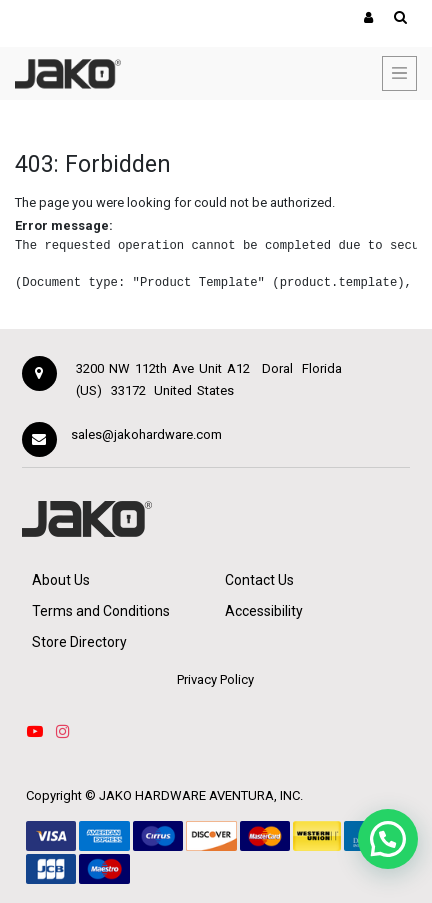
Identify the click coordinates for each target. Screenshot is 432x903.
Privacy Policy (215, 679)
